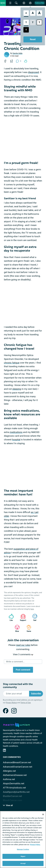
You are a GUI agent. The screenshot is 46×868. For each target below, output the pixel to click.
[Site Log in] (30, 3)
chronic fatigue (12, 363)
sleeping (17, 389)
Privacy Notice (11, 703)
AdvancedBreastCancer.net (17, 762)
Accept (23, 863)
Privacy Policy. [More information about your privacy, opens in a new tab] (35, 845)
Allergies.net (9, 771)
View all (8, 805)
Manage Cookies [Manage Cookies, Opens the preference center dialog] (23, 849)
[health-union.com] (16, 725)
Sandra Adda (18, 53)
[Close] (43, 814)
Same (28, 628)
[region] (23, 839)
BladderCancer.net (12, 796)
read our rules (23, 645)
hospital (16, 440)
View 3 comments (23, 654)
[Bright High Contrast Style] (39, 22)
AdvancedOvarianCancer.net (18, 767)
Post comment (23, 670)
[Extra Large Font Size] (39, 13)
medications (16, 432)
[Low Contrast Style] (33, 22)
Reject (23, 856)
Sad (34, 617)
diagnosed (33, 72)
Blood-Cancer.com (12, 800)
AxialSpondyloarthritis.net (16, 792)
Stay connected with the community (18, 686)
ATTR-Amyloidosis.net (14, 788)
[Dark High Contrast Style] (26, 30)
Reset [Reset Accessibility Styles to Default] (33, 39)
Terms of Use (26, 703)
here (32, 609)
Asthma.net (9, 779)
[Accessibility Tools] (24, 3)
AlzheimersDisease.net (15, 775)
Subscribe (40, 3)
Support (22, 617)
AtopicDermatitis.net (14, 783)
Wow (16, 628)
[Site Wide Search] (16, 3)
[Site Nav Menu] (10, 3)
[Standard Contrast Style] (26, 22)
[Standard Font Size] (26, 13)
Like (10, 617)
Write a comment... (15, 662)
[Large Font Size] (33, 13)
